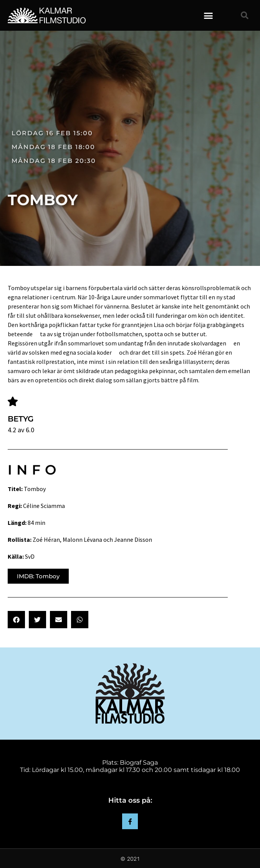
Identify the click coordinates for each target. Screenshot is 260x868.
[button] (209, 15)
